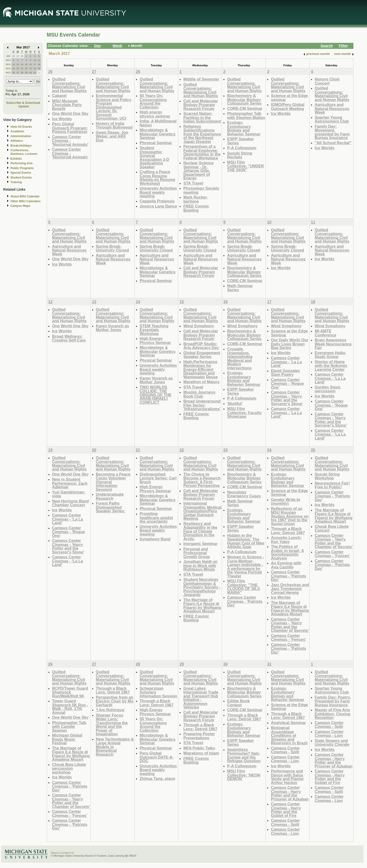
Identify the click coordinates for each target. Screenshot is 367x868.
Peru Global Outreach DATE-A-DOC (157, 757)
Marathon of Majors (201, 382)
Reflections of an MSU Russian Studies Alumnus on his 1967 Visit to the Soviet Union (290, 516)
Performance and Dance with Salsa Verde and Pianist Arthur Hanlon (287, 777)
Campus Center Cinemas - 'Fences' (288, 638)
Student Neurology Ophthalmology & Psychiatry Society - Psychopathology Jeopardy (202, 587)
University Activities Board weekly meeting (158, 192)
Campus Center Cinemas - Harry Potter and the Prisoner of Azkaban (290, 793)
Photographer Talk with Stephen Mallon (246, 116)
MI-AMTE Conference (325, 333)
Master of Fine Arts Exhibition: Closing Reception (333, 714)
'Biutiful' (235, 404)
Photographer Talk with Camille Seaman (69, 726)
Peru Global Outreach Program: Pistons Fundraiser (70, 128)
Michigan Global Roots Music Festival (67, 739)
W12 (8, 68)
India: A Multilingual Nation (158, 123)
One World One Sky (70, 113)
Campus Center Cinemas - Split (285, 750)
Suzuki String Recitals (240, 155)
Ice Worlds (62, 119)
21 (22, 68)
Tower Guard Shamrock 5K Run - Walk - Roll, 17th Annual (70, 707)
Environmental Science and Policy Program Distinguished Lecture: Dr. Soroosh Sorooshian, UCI (114, 107)
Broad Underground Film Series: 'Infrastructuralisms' (202, 405)
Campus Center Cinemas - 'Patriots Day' (245, 601)
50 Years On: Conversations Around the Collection (153, 101)
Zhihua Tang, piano (157, 778)
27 (18, 56)
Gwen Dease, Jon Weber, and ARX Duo (112, 136)
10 (35, 60)
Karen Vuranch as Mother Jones (112, 328)
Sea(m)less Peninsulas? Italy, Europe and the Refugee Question (244, 755)
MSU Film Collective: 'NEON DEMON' (244, 775)
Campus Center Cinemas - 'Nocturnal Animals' (70, 141)
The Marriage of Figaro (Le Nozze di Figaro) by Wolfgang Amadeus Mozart (202, 606)
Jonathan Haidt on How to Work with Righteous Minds (200, 565)
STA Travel (193, 183)
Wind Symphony (199, 326)
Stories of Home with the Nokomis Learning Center (331, 366)
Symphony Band (155, 539)
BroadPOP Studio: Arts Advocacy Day (201, 346)
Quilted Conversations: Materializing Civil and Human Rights (69, 85)
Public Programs (22, 168)
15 (26, 64)
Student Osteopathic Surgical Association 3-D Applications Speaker (154, 157)
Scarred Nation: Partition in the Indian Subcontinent (202, 117)
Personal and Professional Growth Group (197, 553)
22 (26, 68)
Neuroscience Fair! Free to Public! (332, 485)
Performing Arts (22, 163)
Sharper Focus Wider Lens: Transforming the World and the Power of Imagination (112, 725)
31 (35, 72)
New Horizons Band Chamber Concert (70, 503)
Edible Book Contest (238, 703)
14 (22, 64)
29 (26, 72)
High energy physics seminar (155, 114)
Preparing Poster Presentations (199, 736)
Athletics (17, 141)
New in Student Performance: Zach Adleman (70, 483)
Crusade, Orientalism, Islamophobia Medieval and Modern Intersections (240, 358)
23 (31, 68)
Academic (17, 131)
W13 (8, 72)
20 (18, 68)
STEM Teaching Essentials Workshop (154, 330)
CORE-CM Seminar (245, 108)
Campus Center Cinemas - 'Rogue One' (287, 383)
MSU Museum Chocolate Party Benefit (67, 105)
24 (35, 68)
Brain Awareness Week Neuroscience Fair (333, 344)
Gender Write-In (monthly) (286, 502)
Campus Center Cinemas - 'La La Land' (286, 362)
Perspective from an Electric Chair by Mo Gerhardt (115, 701)
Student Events (21, 178)
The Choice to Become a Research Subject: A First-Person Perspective (202, 480)
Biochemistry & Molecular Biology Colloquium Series (244, 99)
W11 (8, 64)
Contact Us (67, 853)
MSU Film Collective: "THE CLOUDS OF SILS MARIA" (244, 587)
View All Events (21, 127)
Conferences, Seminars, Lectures (24, 152)
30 (31, 72)
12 (13, 64)
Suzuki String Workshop (327, 476)
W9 (8, 56)
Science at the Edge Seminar (289, 333)
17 (35, 64)
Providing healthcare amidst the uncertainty (156, 517)
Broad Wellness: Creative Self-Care (69, 338)
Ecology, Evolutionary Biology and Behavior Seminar (244, 128)
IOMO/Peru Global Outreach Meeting (288, 107)
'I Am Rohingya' (110, 710)
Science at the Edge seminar (289, 98)
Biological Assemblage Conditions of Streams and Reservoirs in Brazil (289, 735)
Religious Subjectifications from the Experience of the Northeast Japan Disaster (202, 134)
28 (22, 56)
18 (39, 64)
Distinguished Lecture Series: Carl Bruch (158, 478)
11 (39, 60)
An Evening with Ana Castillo (286, 565)
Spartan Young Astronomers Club (332, 119)
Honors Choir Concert (327, 81)
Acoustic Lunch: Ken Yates (286, 540)
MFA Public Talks (199, 748)
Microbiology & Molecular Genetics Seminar (158, 134)
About (54, 853)
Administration (21, 136)
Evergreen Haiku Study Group (330, 355)
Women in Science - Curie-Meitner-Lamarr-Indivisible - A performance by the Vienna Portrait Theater (245, 566)
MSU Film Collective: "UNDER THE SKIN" (245, 166)
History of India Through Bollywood (114, 125)
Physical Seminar (156, 143)
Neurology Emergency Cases (244, 494)
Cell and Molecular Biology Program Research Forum (201, 105)
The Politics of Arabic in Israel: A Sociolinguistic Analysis (287, 552)
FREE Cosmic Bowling (196, 208)
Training (16, 182)
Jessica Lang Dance (158, 206)
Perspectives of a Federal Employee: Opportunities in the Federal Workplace (202, 152)
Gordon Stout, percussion (328, 389)
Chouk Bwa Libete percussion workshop (69, 768)
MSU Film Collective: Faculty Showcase (244, 412)
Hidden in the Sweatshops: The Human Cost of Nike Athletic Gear (246, 541)
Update (24, 106)
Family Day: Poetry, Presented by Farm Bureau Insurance (333, 701)
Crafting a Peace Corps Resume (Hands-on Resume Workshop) (157, 178)
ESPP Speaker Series (240, 141)
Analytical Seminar (288, 723)
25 (39, 68)
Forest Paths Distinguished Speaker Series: (111, 507)
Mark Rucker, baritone (195, 199)
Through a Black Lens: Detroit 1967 (288, 531)
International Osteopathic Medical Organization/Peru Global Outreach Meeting (202, 511)
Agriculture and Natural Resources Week (332, 108)
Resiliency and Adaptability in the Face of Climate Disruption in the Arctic (200, 531)
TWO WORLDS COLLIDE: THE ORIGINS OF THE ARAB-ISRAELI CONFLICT (156, 395)
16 (31, 64)
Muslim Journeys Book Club (199, 394)
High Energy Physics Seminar (155, 340)
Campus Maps (20, 206)
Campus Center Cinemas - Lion (285, 759)
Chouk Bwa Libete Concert (332, 528)
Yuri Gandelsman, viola (69, 494)
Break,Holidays (21, 146)
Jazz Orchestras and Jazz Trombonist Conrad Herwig (290, 589)
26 (13, 56)
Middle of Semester (201, 79)
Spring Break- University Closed (112, 248)
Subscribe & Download (23, 103)
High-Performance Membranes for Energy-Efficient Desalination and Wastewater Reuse (200, 369)
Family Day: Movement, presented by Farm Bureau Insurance (332, 132)
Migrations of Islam (201, 753)
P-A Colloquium (242, 148)
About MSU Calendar (25, 196)
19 (13, 68)
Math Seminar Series (240, 288)
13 (18, 64)
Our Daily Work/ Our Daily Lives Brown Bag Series (290, 344)
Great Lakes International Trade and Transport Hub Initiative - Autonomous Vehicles (201, 698)
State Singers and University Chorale (332, 743)
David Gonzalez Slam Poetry (285, 373)
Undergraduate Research (110, 496)
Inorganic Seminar (200, 544)
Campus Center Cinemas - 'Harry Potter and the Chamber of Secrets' (290, 625)
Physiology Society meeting (201, 190)
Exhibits (16, 159)
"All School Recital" (333, 143)
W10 (8, 60)
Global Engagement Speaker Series (202, 355)
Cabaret (59, 96)
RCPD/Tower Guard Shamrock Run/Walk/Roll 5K (70, 692)
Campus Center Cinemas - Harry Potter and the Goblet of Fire (286, 810)
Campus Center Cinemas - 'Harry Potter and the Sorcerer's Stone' (287, 398)
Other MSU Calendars (26, 201)
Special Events (21, 173)
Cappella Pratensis (157, 201)
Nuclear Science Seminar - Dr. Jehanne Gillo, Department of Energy (198, 170)
